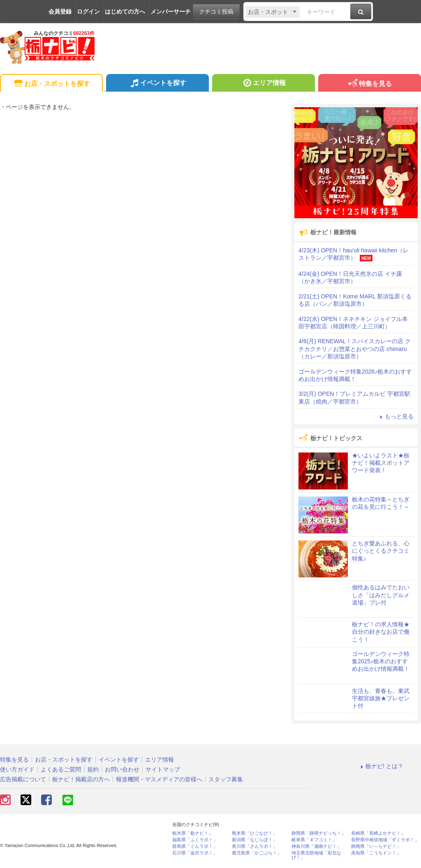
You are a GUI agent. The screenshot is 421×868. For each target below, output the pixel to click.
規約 (93, 769)
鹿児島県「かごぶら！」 (257, 853)
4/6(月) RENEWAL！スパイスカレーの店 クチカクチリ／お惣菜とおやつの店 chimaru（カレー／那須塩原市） (355, 349)
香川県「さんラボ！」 (254, 846)
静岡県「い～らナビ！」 (376, 846)
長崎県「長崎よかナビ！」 (378, 833)
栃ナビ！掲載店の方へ (81, 779)
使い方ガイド (17, 769)
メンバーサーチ (171, 12)
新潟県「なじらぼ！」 (254, 840)
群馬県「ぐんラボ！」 (195, 846)
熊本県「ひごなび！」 (254, 833)
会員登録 (60, 12)
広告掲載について (23, 779)
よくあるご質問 (61, 769)
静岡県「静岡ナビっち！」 (319, 833)
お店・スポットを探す (51, 84)
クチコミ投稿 (216, 12)
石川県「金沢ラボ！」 (195, 853)
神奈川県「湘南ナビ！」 (316, 846)
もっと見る (396, 416)
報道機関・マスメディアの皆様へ (159, 779)
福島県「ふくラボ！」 (195, 840)
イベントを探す (157, 84)
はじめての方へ (125, 12)
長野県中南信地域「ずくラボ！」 (385, 840)
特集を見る (369, 84)
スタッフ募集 (226, 779)
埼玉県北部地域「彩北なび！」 (316, 855)
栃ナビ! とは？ (381, 766)
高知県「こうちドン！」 (376, 853)
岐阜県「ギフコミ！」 (314, 840)
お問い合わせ (122, 769)
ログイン (88, 12)
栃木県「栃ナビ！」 (193, 833)
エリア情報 (263, 84)
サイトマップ (163, 769)
